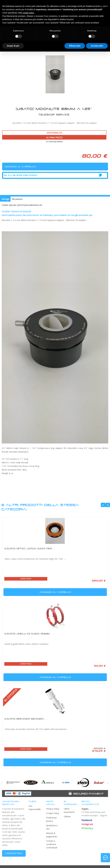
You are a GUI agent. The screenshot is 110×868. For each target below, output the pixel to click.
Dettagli (5, 199)
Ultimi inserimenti (69, 810)
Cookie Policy (53, 813)
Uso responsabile (35, 808)
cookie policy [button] (28, 13)
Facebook (87, 820)
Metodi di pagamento (52, 835)
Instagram (87, 824)
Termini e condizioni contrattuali (52, 844)
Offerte (67, 817)
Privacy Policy (53, 809)
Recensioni (17, 199)
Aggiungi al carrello (37, 591)
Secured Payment (88, 794)
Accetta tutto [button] (97, 46)
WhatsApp (87, 828)
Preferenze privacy (51, 819)
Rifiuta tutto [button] (75, 46)
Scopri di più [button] (13, 46)
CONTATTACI (14, 853)
